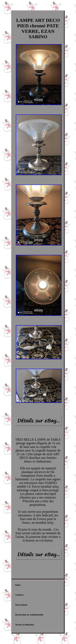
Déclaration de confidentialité (29, 615)
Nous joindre (21, 605)
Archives (19, 595)
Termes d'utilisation (25, 625)
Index (18, 585)
